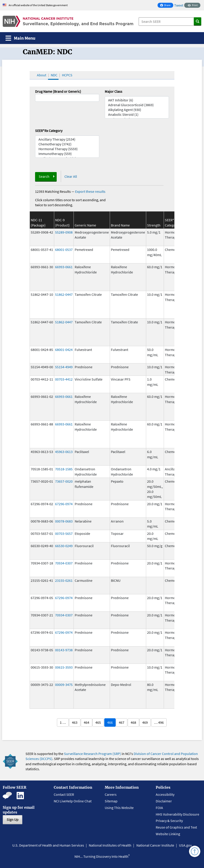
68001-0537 (64, 250)
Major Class (113, 91)
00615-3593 (64, 667)
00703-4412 (64, 379)
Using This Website (119, 808)
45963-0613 (64, 452)
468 (133, 722)
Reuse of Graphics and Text (176, 827)
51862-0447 (64, 294)
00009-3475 (64, 685)
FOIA (159, 808)
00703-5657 (64, 533)
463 (75, 722)
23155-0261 (64, 580)
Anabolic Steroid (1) (137, 115)
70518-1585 (64, 469)
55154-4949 (64, 367)
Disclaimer (164, 801)
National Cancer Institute (155, 845)
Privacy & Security (169, 821)
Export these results (90, 191)
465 (98, 722)
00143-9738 (64, 650)
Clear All (71, 176)
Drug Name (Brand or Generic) (58, 91)
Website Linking (168, 834)
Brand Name (120, 225)
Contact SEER (64, 794)
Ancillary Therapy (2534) (67, 139)
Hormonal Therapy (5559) (67, 149)
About (42, 75)
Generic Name (85, 225)
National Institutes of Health (110, 845)
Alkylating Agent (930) (137, 110)
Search (44, 176)
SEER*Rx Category (49, 131)
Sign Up (13, 819)
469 (145, 722)
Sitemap (111, 801)
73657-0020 (64, 481)
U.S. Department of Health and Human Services (48, 845)
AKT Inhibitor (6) (137, 100)
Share (167, 6)
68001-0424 (64, 350)
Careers (111, 794)
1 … (63, 722)
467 (122, 722)
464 (87, 722)
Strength (154, 225)
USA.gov (185, 845)
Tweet (179, 5)
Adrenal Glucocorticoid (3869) (137, 105)
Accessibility (165, 794)
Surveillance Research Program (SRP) (92, 754)
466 (110, 722)
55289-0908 (64, 232)
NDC (54, 75)
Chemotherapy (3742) (67, 144)
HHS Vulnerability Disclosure (177, 814)
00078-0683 (64, 521)
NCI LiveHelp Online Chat (73, 801)
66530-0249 (64, 546)
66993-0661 (64, 267)
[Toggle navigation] (20, 38)
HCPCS (67, 75)
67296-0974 (64, 504)
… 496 (159, 722)
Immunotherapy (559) (67, 154)
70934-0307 (64, 563)
